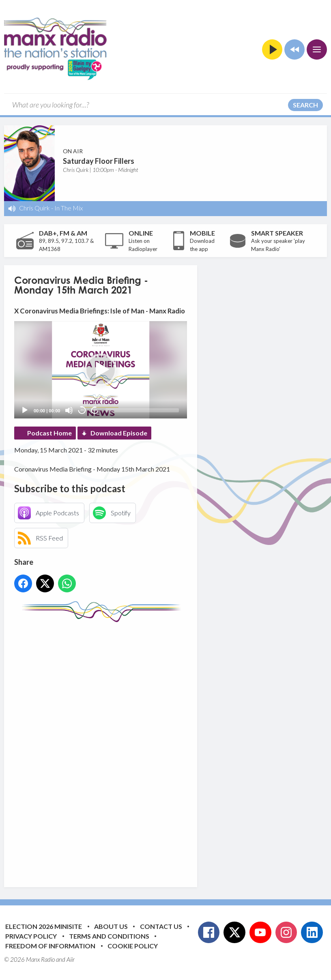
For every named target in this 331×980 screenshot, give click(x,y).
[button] (101, 370)
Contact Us (161, 926)
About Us (111, 926)
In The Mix (69, 208)
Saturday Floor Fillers (99, 161)
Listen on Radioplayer (143, 245)
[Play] (25, 410)
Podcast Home (49, 433)
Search (305, 105)
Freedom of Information (50, 946)
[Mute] (69, 410)
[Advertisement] (166, 748)
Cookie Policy (133, 946)
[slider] (142, 410)
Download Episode (119, 433)
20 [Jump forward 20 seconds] (95, 410)
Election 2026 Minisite (44, 926)
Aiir (71, 959)
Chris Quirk (34, 208)
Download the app (202, 245)
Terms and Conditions (109, 936)
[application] (101, 370)
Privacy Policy (31, 936)
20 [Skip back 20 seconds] (82, 410)
